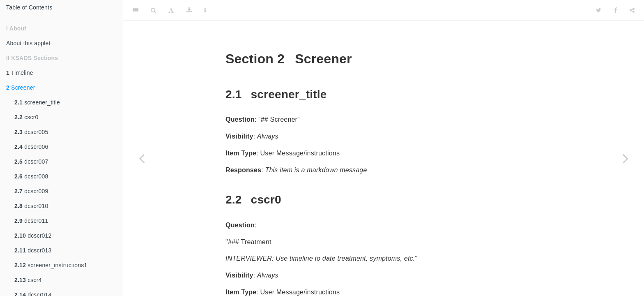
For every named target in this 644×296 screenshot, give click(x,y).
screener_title (37, 102)
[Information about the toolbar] (205, 10)
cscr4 (28, 280)
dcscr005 (31, 132)
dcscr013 (33, 250)
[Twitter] (599, 10)
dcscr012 (33, 236)
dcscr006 (31, 147)
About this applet (28, 43)
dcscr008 (31, 176)
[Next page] (626, 158)
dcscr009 (31, 191)
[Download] (189, 10)
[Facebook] (616, 10)
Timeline (20, 73)
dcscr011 (31, 221)
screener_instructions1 (51, 265)
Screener (21, 88)
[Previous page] (142, 158)
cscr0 (26, 117)
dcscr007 (31, 162)
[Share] (632, 10)
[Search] (153, 10)
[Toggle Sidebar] (136, 10)
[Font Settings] (171, 10)
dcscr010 (31, 206)
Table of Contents (29, 7)
